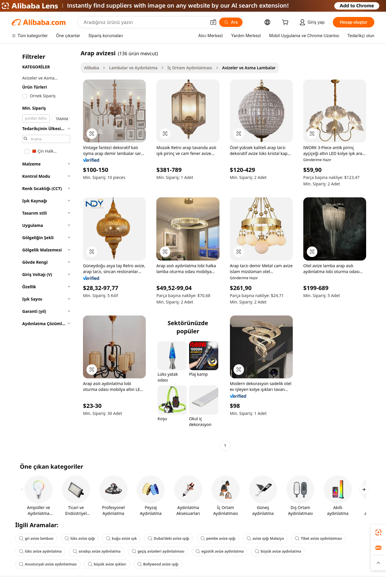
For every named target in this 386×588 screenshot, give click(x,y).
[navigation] (44, 250)
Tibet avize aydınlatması (318, 538)
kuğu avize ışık (122, 538)
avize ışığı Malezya (265, 538)
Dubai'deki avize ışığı (168, 538)
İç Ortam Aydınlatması (190, 68)
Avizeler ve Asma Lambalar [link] (249, 68)
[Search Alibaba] (144, 22)
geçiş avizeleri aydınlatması (158, 551)
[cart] (286, 23)
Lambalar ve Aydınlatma (133, 68)
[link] (378, 532)
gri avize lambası (36, 538)
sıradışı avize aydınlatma (97, 551)
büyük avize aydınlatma (278, 551)
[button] (213, 22)
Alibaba (92, 68)
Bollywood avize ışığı (158, 564)
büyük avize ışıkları (107, 564)
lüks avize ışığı (80, 538)
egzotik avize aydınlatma (220, 551)
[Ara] (231, 22)
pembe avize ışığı (218, 538)
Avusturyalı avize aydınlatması (48, 564)
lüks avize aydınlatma (40, 551)
